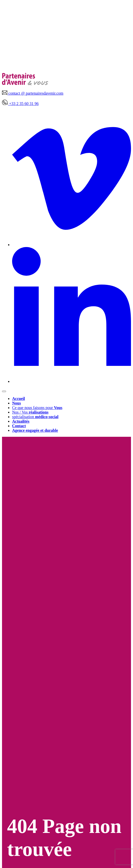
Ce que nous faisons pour (37, 408)
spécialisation (35, 417)
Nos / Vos (30, 412)
